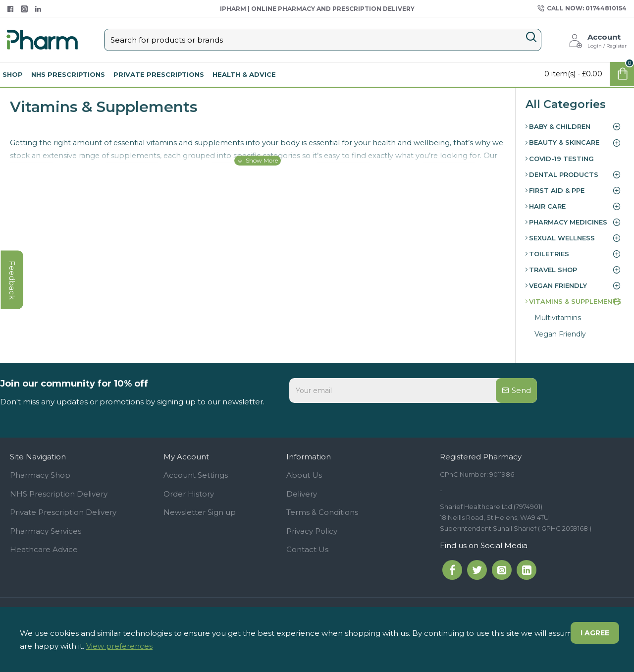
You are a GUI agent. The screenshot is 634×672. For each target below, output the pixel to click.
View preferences (119, 646)
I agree (595, 633)
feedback (12, 280)
